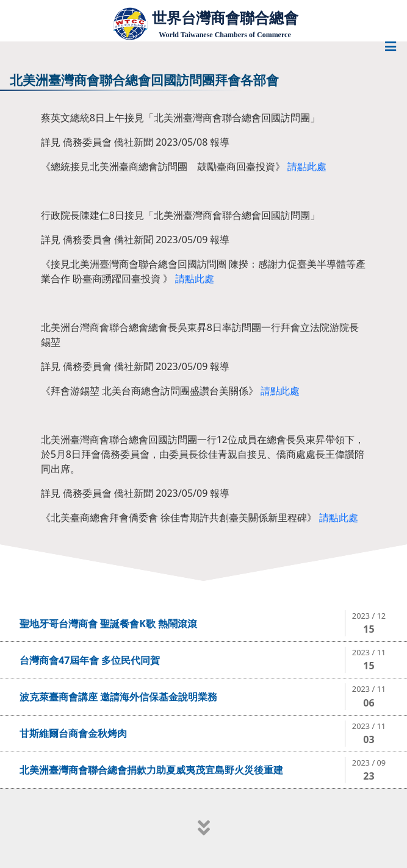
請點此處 (307, 166)
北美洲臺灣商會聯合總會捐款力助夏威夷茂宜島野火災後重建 (151, 770)
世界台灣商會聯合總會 (225, 18)
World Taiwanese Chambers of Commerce (225, 35)
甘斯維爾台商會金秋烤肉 (73, 733)
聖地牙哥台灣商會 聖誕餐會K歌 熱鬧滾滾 (108, 624)
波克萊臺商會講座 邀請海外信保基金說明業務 (118, 697)
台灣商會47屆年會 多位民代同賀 (90, 660)
